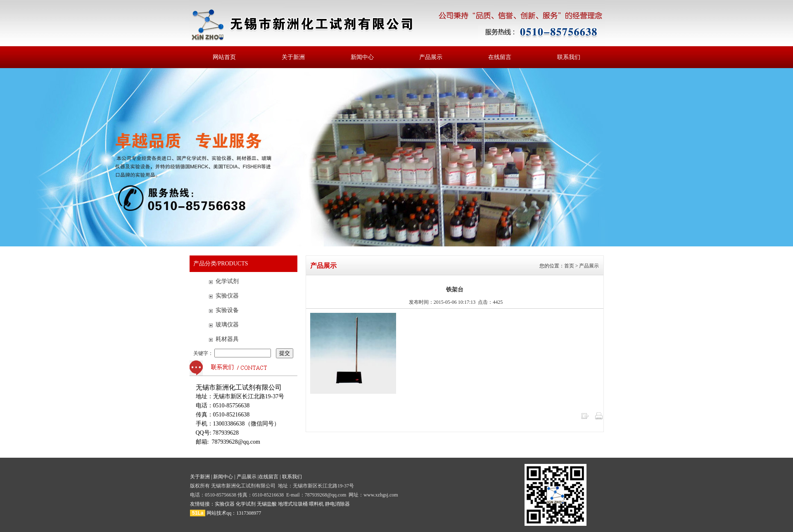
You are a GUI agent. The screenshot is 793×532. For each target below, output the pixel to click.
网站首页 (224, 57)
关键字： (233, 353)
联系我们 (569, 57)
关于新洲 (293, 57)
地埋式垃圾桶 (293, 504)
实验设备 (227, 310)
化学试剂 (227, 281)
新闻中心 (362, 57)
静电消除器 (337, 504)
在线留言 (500, 57)
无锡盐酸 (267, 504)
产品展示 (431, 57)
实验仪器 (227, 296)
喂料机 (316, 504)
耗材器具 (227, 339)
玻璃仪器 (227, 325)
